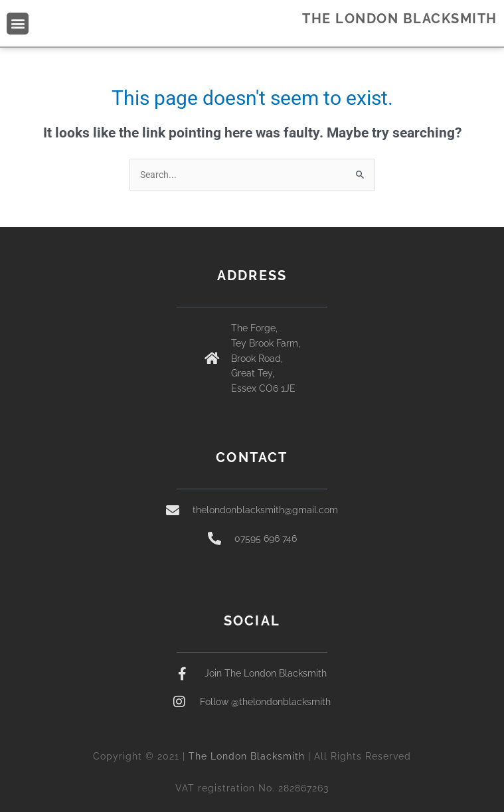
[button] (18, 24)
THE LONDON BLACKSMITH (400, 19)
